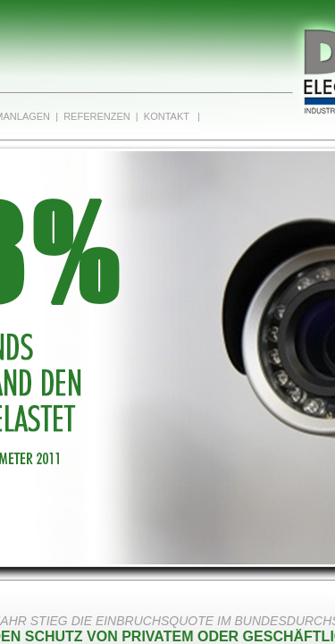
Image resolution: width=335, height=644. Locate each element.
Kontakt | (169, 116)
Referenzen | (98, 116)
